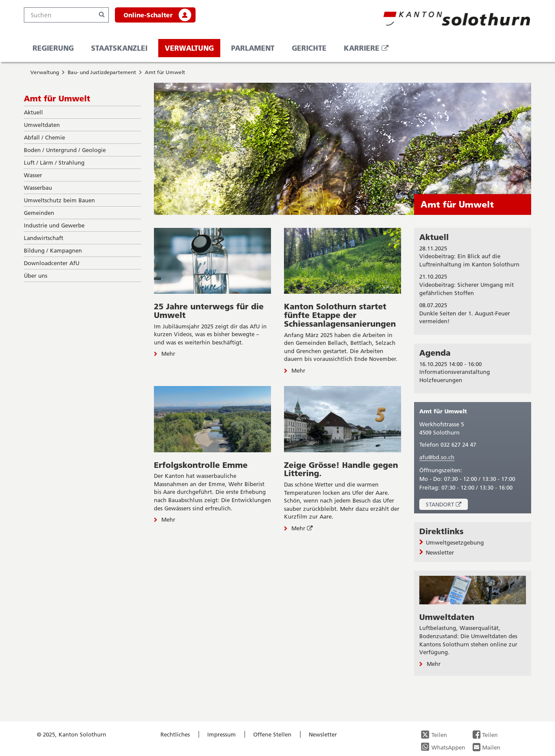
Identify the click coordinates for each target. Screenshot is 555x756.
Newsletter (323, 734)
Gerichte (309, 48)
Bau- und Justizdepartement (102, 72)
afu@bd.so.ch (437, 457)
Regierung (53, 48)
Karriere (369, 50)
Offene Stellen (272, 734)
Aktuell (434, 237)
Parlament (253, 48)
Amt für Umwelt (165, 72)
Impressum (222, 734)
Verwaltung (189, 48)
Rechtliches (175, 734)
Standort (447, 505)
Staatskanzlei (119, 48)
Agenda (435, 353)
